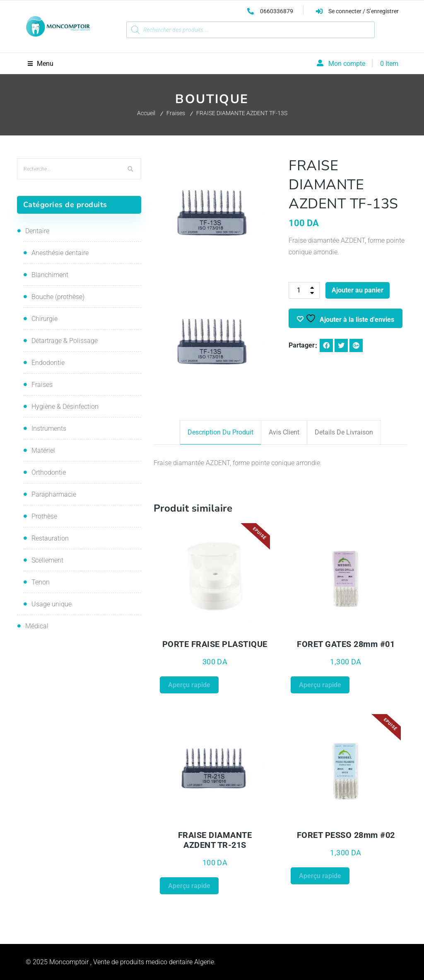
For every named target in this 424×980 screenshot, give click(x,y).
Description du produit (220, 432)
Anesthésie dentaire (60, 253)
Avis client (284, 432)
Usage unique (52, 604)
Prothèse (44, 516)
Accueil (146, 113)
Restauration (50, 538)
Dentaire (37, 231)
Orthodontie (49, 472)
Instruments (49, 428)
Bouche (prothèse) (58, 297)
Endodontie (48, 363)
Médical (37, 626)
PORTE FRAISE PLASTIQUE (215, 644)
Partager (302, 345)
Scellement (47, 560)
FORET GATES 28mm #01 (346, 644)
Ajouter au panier (358, 290)
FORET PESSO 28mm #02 (346, 835)
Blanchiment (50, 275)
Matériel (43, 450)
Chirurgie (45, 319)
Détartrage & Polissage (65, 341)
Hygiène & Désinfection (65, 407)
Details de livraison (344, 432)
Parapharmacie (54, 494)
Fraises (176, 113)
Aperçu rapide (189, 685)
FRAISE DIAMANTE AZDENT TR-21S (215, 840)
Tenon (41, 582)
